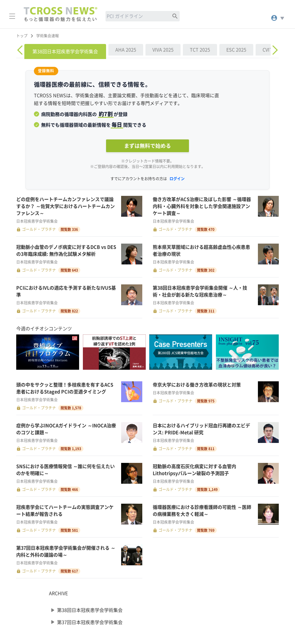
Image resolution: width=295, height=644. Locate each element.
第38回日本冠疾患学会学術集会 (90, 610)
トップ (22, 36)
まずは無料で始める (147, 146)
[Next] (274, 50)
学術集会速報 (48, 36)
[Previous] (21, 50)
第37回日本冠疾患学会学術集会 (90, 622)
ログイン (177, 179)
